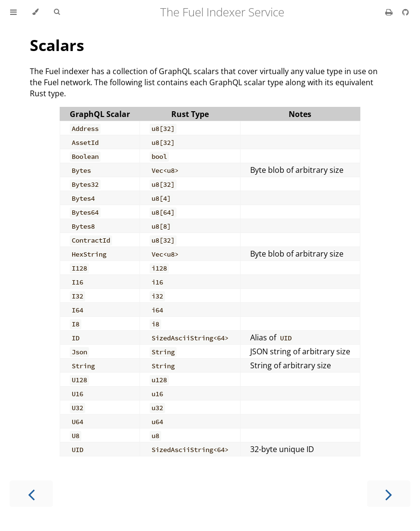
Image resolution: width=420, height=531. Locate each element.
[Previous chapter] (31, 494)
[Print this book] (390, 12)
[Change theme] (35, 12)
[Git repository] (406, 12)
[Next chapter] (389, 494)
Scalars (57, 45)
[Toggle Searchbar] (57, 12)
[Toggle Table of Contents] (13, 12)
